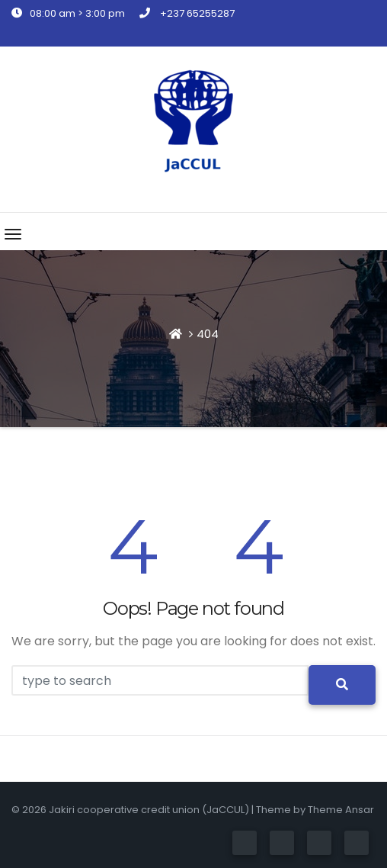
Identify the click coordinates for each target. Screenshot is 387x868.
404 (208, 334)
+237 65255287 (187, 13)
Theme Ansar (341, 810)
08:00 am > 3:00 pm (68, 13)
